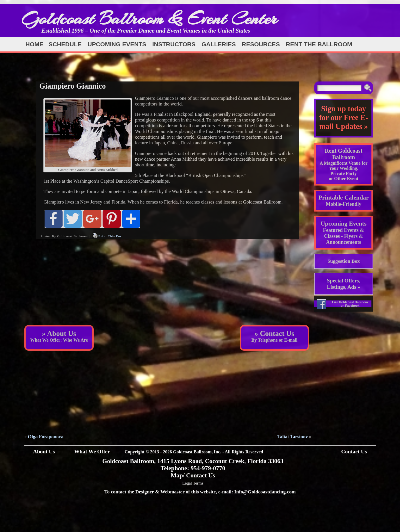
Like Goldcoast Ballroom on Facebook (350, 304)
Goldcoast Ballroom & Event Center (149, 18)
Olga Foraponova (46, 437)
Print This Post (111, 236)
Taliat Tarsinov (292, 437)
